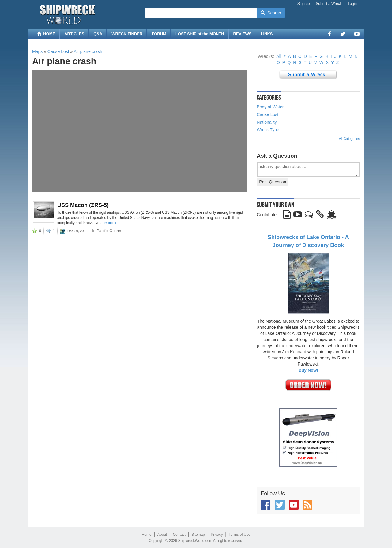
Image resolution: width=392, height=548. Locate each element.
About (162, 535)
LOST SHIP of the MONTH (200, 34)
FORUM (159, 34)
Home (147, 535)
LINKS (267, 34)
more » (110, 223)
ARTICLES (74, 34)
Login (352, 4)
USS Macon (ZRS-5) (83, 205)
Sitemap (198, 535)
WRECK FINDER (127, 34)
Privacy (217, 535)
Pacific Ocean (109, 231)
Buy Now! (308, 370)
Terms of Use (240, 535)
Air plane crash (88, 51)
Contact (179, 535)
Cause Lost (58, 51)
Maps (37, 51)
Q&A (98, 34)
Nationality (267, 122)
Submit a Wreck (329, 4)
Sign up (304, 4)
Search (271, 13)
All (279, 56)
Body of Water (270, 107)
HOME (46, 34)
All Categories (349, 139)
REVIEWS (243, 34)
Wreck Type (268, 130)
